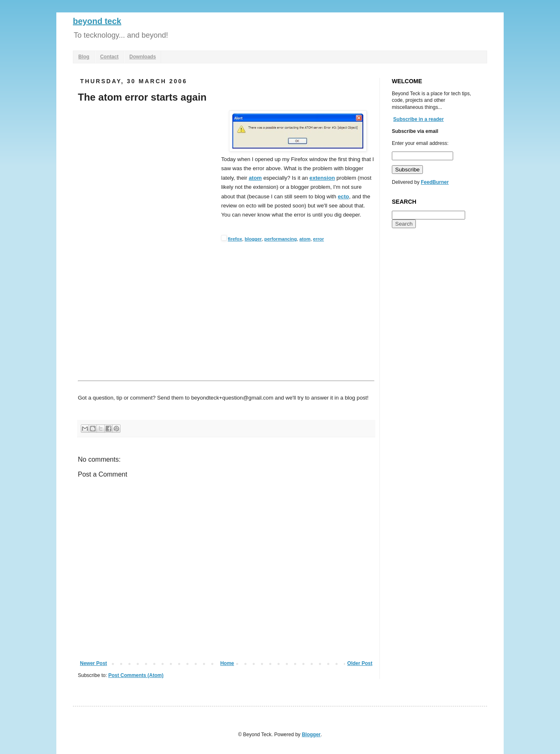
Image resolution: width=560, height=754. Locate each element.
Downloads (142, 57)
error (319, 239)
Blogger (311, 735)
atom (255, 178)
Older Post (360, 663)
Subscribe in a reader (418, 119)
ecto (344, 196)
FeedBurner (435, 182)
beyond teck (97, 21)
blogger (253, 239)
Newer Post (93, 663)
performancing (281, 239)
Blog (84, 57)
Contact (110, 57)
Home (227, 663)
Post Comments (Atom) (136, 675)
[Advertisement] (147, 173)
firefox (235, 239)
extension (322, 178)
